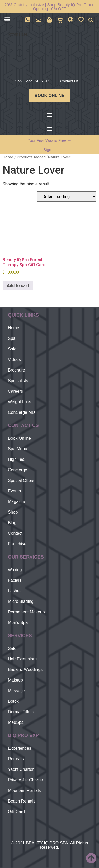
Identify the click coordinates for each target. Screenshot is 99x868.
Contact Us (69, 81)
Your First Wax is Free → (49, 140)
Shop (13, 512)
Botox (13, 701)
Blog (12, 523)
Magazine (17, 502)
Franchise (17, 544)
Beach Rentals (22, 801)
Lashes (15, 591)
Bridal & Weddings (25, 670)
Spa (12, 338)
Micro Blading (21, 601)
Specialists (18, 381)
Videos (14, 360)
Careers (15, 391)
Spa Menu (18, 449)
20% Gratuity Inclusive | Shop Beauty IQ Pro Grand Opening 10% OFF (49, 7)
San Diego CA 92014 (32, 81)
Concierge (18, 470)
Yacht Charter (21, 769)
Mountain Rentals (24, 790)
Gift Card (16, 812)
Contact (15, 533)
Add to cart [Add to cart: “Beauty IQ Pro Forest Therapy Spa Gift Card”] (18, 286)
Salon (13, 349)
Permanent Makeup (26, 612)
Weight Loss (20, 402)
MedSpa (16, 722)
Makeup (15, 680)
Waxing (15, 570)
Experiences (20, 748)
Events (14, 491)
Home (8, 157)
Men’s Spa (18, 623)
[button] (7, 19)
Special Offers (21, 480)
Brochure (16, 370)
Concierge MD (21, 412)
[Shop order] (67, 197)
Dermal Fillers (21, 712)
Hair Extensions (23, 659)
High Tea (16, 459)
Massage (16, 691)
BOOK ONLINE (49, 95)
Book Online (19, 438)
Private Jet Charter (25, 780)
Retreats (16, 759)
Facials (15, 580)
